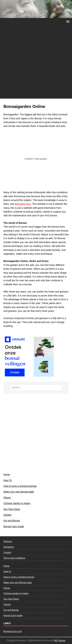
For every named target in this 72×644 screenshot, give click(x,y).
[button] (67, 21)
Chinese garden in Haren (17, 503)
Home (7, 474)
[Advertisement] (36, 63)
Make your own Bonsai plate (19, 492)
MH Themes (60, 641)
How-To (8, 480)
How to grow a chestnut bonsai (20, 486)
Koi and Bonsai (12, 521)
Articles (7, 515)
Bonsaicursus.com (13, 631)
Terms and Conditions (14, 558)
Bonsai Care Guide (14, 526)
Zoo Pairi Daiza (12, 509)
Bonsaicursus (23, 204)
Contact (7, 552)
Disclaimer (9, 547)
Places (7, 498)
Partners (8, 541)
